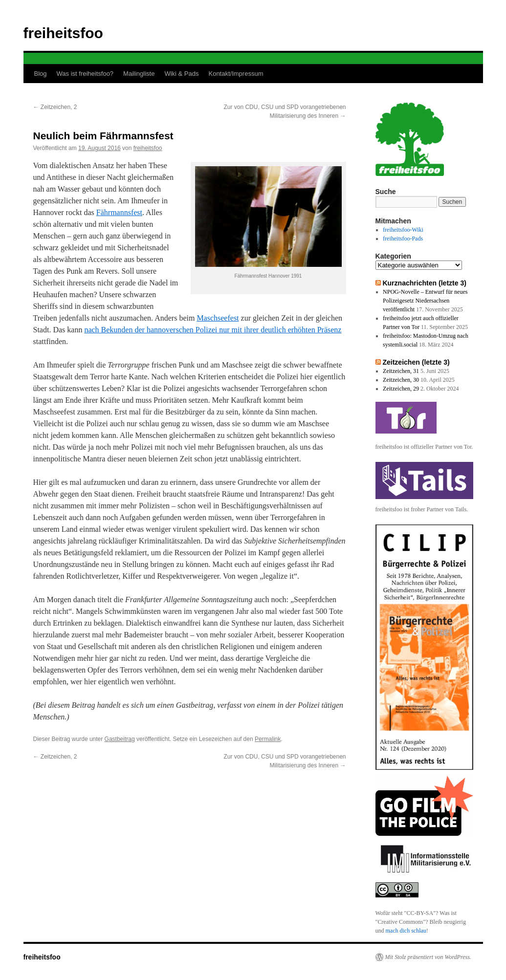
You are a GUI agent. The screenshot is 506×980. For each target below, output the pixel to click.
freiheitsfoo (63, 33)
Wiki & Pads (181, 74)
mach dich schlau (406, 931)
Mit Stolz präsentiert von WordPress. (428, 957)
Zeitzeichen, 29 (401, 389)
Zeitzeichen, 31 (401, 371)
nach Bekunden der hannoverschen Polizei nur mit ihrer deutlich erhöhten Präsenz (213, 330)
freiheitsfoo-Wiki (403, 230)
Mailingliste (139, 74)
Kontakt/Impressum (236, 74)
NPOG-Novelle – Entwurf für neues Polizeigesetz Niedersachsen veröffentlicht (425, 301)
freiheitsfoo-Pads (403, 239)
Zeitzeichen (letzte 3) (416, 362)
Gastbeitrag (120, 739)
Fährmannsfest (119, 212)
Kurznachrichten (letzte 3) (424, 283)
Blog (41, 74)
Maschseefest (218, 318)
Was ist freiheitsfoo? (85, 74)
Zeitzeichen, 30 (401, 380)
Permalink (268, 739)
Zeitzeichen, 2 (55, 107)
